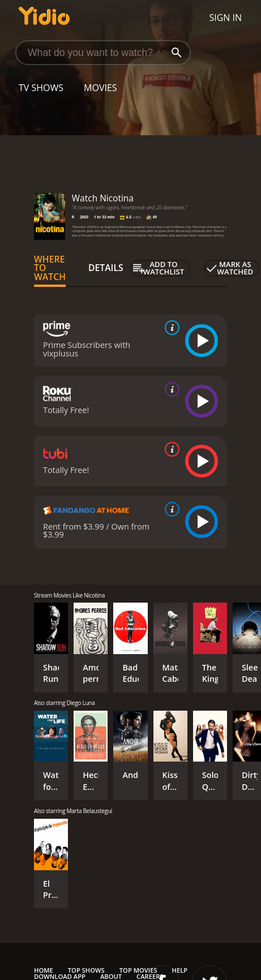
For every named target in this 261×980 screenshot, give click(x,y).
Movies (100, 88)
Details (106, 268)
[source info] (170, 328)
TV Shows (41, 88)
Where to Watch (50, 268)
